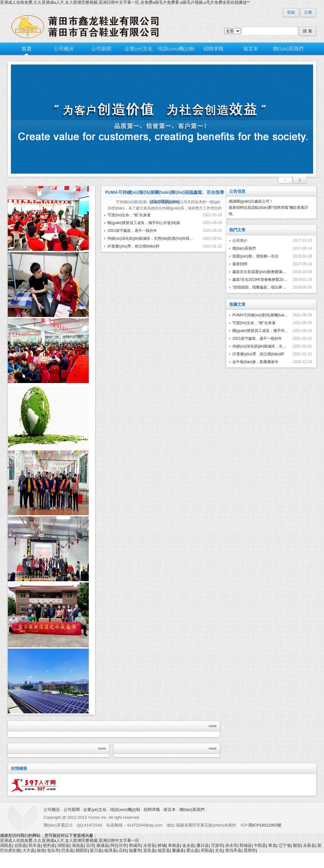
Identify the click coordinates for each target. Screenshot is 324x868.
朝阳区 (82, 850)
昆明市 (250, 850)
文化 (219, 850)
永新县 (309, 845)
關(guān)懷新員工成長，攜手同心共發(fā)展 (260, 331)
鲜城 (162, 845)
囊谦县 (178, 850)
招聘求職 (152, 810)
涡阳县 (6, 845)
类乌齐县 (233, 850)
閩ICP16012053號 (265, 825)
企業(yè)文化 (95, 810)
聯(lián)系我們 (244, 248)
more (213, 726)
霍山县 (192, 850)
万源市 (217, 845)
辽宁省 (285, 845)
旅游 (41, 850)
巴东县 (67, 850)
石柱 (123, 850)
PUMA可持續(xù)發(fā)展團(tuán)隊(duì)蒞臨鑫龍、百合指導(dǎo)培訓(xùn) (260, 315)
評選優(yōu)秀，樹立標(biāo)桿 (258, 354)
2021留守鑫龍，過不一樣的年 (257, 338)
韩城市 (135, 845)
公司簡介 (240, 241)
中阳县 (260, 845)
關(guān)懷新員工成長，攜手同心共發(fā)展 (144, 223)
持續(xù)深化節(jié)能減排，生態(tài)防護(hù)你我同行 (151, 238)
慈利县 (49, 845)
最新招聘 (240, 264)
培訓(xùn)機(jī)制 (125, 810)
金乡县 (188, 845)
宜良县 (149, 850)
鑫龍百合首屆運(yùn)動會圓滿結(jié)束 (260, 272)
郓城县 (246, 845)
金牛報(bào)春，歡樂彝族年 (255, 362)
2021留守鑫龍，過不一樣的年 (132, 231)
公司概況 (52, 810)
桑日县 (203, 845)
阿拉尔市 (119, 845)
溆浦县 (102, 845)
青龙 (272, 845)
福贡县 (164, 850)
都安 (297, 845)
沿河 (90, 845)
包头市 (53, 850)
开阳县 (207, 850)
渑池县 (78, 845)
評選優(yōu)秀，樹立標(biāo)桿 (133, 246)
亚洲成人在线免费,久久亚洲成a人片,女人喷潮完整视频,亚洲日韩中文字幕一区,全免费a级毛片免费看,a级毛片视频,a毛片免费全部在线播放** (125, 2)
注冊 (308, 12)
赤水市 (231, 845)
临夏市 (135, 850)
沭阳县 (63, 845)
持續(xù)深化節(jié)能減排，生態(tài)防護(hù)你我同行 (260, 346)
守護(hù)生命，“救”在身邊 (129, 215)
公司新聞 (72, 810)
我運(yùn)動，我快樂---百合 (255, 256)
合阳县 (20, 845)
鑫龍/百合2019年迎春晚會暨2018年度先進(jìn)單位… (260, 280)
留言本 (170, 810)
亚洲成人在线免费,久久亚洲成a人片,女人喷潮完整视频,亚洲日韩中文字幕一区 (70, 840)
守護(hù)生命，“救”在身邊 (254, 323)
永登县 (149, 845)
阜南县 (174, 845)
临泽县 (110, 850)
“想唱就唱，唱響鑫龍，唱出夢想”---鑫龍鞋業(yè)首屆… (260, 287)
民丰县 (35, 845)
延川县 (96, 850)
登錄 (291, 12)
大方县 (29, 850)
